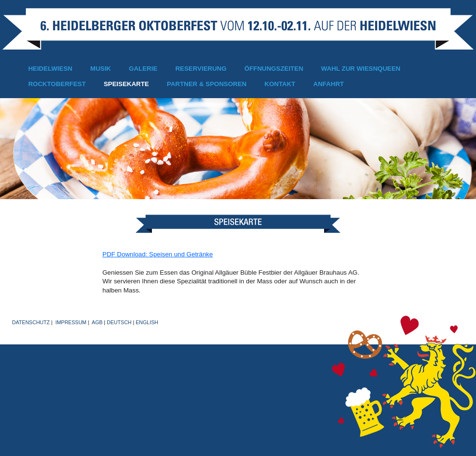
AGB (97, 322)
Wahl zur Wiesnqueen (361, 69)
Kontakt (280, 84)
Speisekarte (126, 84)
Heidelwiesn (50, 69)
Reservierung (201, 69)
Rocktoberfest (57, 84)
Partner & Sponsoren (207, 84)
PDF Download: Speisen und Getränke (158, 254)
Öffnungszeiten (274, 69)
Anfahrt (329, 84)
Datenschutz (31, 322)
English (147, 322)
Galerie (143, 69)
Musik (101, 69)
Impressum (71, 322)
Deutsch (119, 322)
